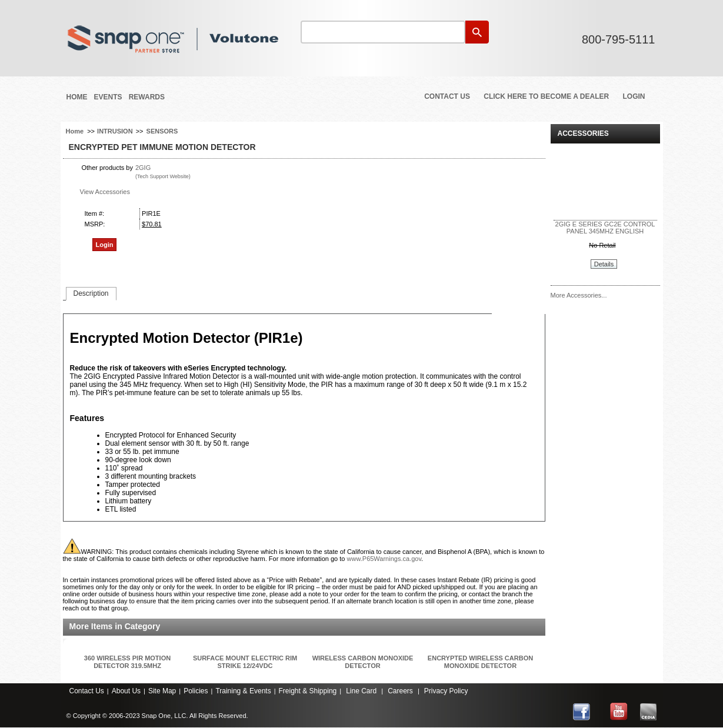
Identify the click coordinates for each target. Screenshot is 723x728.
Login (634, 96)
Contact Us (447, 96)
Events (108, 97)
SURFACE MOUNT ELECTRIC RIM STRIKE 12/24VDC (245, 662)
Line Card (361, 691)
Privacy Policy (446, 691)
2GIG (143, 168)
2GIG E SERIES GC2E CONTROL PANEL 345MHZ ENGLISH (605, 228)
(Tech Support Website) (163, 176)
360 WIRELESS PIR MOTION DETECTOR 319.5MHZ (127, 662)
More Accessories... (579, 295)
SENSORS (162, 131)
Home (77, 97)
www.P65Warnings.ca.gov (384, 559)
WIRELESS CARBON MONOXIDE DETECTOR (363, 662)
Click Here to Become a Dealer (546, 96)
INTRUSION (115, 131)
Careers (400, 691)
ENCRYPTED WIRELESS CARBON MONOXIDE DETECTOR (480, 662)
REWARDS (147, 97)
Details (604, 264)
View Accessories (105, 192)
